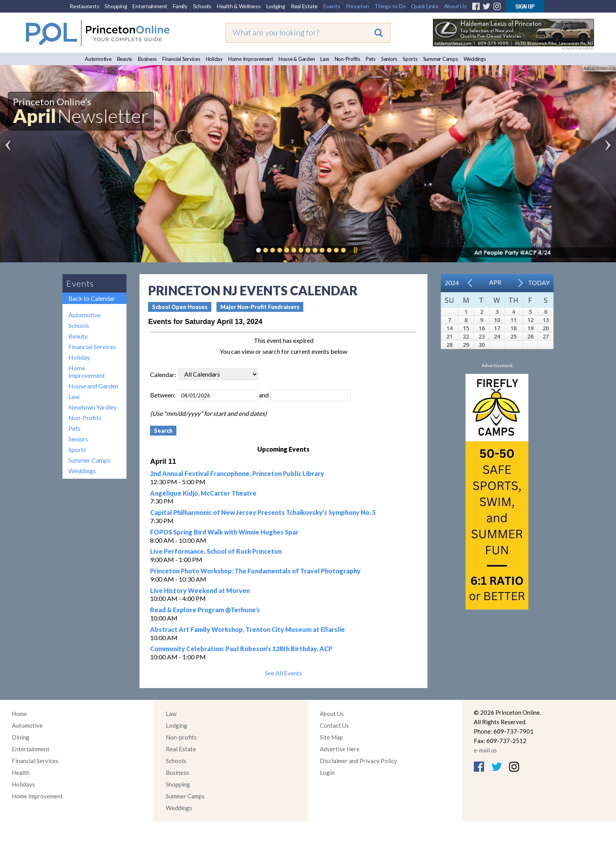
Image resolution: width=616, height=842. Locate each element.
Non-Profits (347, 59)
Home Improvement (251, 59)
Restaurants (84, 6)
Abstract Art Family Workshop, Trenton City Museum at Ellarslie (247, 629)
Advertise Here (340, 749)
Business (147, 59)
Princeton (357, 6)
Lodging (276, 6)
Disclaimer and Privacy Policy (358, 761)
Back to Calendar (92, 298)
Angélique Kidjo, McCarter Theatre (203, 493)
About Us (455, 6)
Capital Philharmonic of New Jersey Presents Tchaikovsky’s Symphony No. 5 (263, 512)
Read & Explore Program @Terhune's (205, 610)
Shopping (116, 6)
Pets (371, 59)
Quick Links (424, 6)
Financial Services (181, 59)
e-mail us (485, 750)
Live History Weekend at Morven (200, 590)
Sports (410, 59)
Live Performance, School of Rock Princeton (216, 551)
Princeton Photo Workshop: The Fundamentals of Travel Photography (255, 571)
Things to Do (390, 6)
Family (180, 6)
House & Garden (297, 59)
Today (539, 283)
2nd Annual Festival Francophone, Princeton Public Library (237, 473)
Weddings (475, 59)
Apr (495, 282)
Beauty (125, 59)
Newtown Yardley (93, 407)
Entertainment (150, 6)
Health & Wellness (239, 6)
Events (332, 6)
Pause (355, 250)
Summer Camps (441, 59)
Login (327, 772)
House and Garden (93, 386)
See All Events (283, 673)
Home (19, 714)
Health (21, 772)
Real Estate (304, 6)
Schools (202, 6)
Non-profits (181, 737)
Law (324, 59)
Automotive (98, 59)
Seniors (389, 59)
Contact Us (334, 725)
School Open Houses (180, 307)
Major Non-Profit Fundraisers (260, 307)
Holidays (23, 784)
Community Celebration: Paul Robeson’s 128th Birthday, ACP (241, 649)
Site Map (331, 737)
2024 (452, 283)
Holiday (214, 59)
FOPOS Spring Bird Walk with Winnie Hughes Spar (224, 532)
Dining (21, 737)
